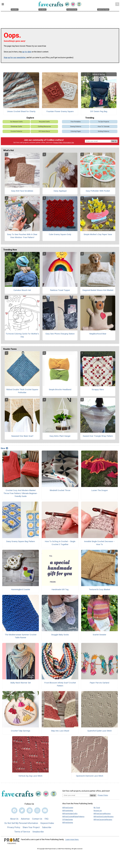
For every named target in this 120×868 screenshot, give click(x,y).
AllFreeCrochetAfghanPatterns (73, 817)
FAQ (46, 819)
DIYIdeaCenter (68, 820)
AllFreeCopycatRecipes (102, 814)
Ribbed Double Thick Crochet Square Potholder (22, 391)
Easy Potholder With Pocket (98, 191)
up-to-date (27, 52)
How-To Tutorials (104, 127)
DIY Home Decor (44, 131)
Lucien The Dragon (100, 490)
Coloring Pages (76, 131)
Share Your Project (31, 827)
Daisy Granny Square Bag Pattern (21, 541)
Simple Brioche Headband (60, 389)
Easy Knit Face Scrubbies (22, 191)
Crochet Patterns (16, 131)
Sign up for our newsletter (15, 58)
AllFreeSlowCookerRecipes (104, 817)
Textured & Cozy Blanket (100, 589)
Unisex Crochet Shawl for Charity (21, 111)
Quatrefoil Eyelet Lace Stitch (100, 731)
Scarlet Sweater (100, 635)
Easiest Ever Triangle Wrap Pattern (98, 436)
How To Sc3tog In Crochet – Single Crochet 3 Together (60, 543)
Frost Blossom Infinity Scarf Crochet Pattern (60, 684)
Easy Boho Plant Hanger (60, 436)
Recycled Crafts (44, 122)
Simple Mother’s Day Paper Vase (98, 234)
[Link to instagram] (37, 810)
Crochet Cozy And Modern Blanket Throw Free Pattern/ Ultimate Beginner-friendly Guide (21, 493)
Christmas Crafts (16, 127)
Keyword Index (47, 823)
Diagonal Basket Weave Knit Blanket (98, 290)
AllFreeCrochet (68, 808)
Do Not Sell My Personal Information (21, 823)
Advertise (25, 819)
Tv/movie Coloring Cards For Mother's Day (22, 335)
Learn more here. (72, 839)
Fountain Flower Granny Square (60, 111)
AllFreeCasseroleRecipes (103, 820)
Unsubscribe (38, 832)
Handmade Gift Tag (60, 589)
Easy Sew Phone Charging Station (60, 334)
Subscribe (47, 827)
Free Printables (76, 122)
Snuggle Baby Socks (60, 635)
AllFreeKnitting (68, 811)
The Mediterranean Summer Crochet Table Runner (21, 636)
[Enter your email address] (76, 795)
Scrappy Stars (98, 389)
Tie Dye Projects (104, 122)
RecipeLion (98, 811)
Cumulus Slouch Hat (22, 290)
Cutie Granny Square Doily (60, 234)
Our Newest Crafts (16, 122)
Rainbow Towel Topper (60, 290)
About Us (14, 819)
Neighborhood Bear (98, 334)
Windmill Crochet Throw (60, 490)
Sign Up (114, 141)
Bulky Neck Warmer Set (21, 683)
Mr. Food (97, 808)
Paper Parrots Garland (99, 683)
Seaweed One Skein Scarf (22, 436)
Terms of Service (22, 832)
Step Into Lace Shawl (60, 731)
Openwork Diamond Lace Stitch (90, 776)
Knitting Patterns (104, 131)
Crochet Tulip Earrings (21, 731)
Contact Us (37, 819)
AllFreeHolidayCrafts (70, 814)
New (4, 448)
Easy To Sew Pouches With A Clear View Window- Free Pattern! (22, 236)
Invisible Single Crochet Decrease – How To (99, 543)
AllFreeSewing (68, 823)
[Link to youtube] (45, 810)
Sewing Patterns (76, 127)
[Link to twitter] (22, 810)
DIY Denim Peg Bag (99, 111)
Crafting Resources (44, 127)
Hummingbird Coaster (21, 589)
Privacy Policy (58, 143)
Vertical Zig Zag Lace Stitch (30, 776)
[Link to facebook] (14, 810)
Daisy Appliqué (60, 191)
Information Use (68, 143)
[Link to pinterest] (30, 810)
